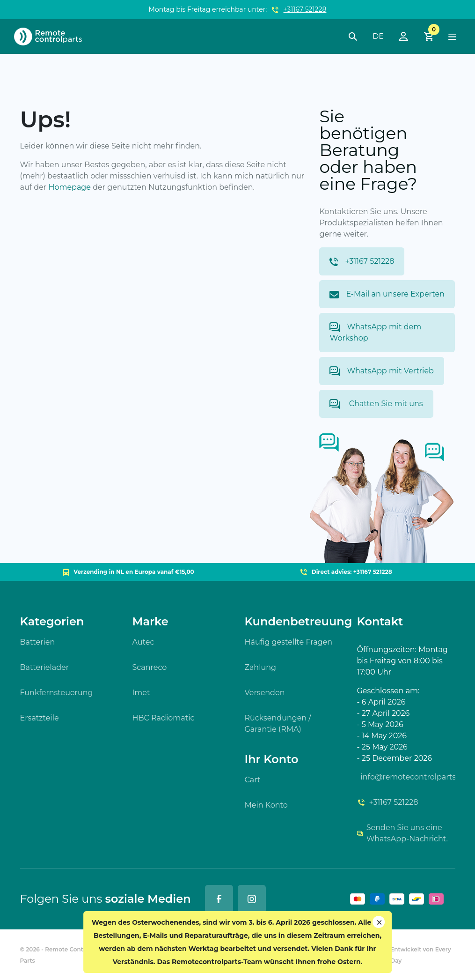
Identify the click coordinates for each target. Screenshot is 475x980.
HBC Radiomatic (164, 718)
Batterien (38, 642)
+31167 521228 (305, 9)
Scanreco (150, 667)
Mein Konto (266, 805)
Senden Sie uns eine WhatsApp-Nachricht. (402, 833)
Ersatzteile (40, 718)
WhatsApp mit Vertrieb (381, 371)
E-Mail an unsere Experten (387, 294)
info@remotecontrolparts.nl (408, 777)
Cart (253, 780)
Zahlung (261, 667)
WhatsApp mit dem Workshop (375, 332)
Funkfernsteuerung (57, 693)
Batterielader (45, 667)
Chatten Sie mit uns (376, 404)
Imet (141, 693)
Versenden (265, 693)
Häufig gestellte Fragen (289, 642)
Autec (143, 642)
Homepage (69, 187)
